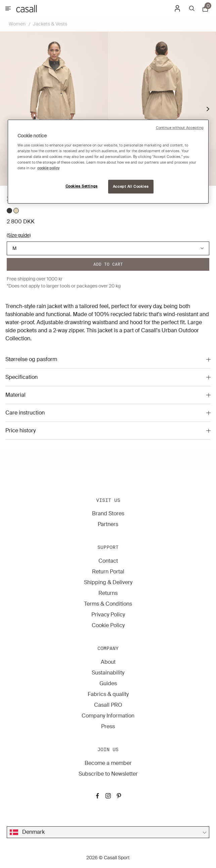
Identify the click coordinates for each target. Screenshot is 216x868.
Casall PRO (108, 705)
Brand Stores (108, 513)
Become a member (108, 763)
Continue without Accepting (180, 128)
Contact (108, 561)
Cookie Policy (108, 625)
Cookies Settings (82, 186)
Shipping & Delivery (108, 582)
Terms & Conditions (108, 604)
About (108, 662)
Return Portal (108, 572)
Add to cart (108, 264)
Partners (108, 524)
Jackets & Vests (50, 24)
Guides (108, 683)
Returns (108, 593)
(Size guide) (19, 235)
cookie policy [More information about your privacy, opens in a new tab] (48, 168)
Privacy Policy (108, 615)
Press (108, 726)
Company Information (108, 716)
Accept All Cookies (131, 187)
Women (17, 24)
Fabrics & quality (108, 694)
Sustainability (108, 673)
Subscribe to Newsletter (108, 774)
